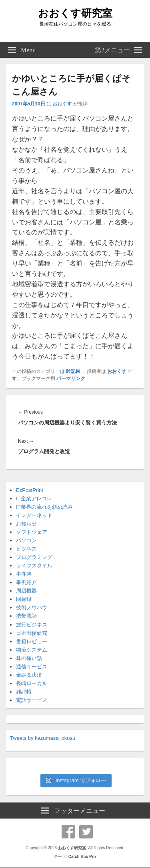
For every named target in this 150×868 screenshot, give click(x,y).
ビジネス (26, 549)
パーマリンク (71, 379)
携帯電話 (26, 616)
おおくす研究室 (75, 13)
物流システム (32, 650)
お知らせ (26, 524)
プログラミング (34, 557)
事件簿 (24, 574)
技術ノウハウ (32, 607)
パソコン (26, 540)
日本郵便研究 (32, 633)
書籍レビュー (32, 641)
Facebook (68, 832)
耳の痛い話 (29, 658)
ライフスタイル (34, 566)
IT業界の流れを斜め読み (44, 507)
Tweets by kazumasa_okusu (43, 738)
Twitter (86, 832)
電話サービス (32, 700)
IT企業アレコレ (34, 498)
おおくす (62, 104)
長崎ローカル (32, 683)
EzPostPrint (30, 490)
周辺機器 (26, 591)
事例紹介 (26, 582)
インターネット (34, 515)
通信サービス (32, 667)
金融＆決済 (29, 675)
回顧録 (24, 599)
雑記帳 (73, 371)
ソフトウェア (32, 532)
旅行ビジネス (32, 625)
